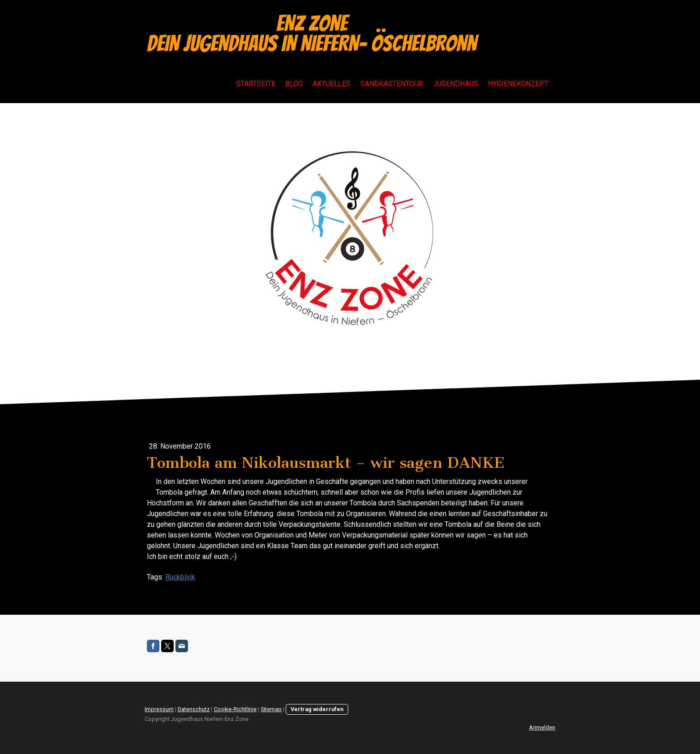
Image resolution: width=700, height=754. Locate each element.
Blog (294, 84)
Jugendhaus (456, 84)
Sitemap (271, 709)
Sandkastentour (392, 84)
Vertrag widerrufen (317, 709)
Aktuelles (331, 84)
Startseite (256, 84)
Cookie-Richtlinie (235, 709)
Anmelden (542, 727)
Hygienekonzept (518, 84)
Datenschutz (194, 709)
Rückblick (180, 577)
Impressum (159, 709)
